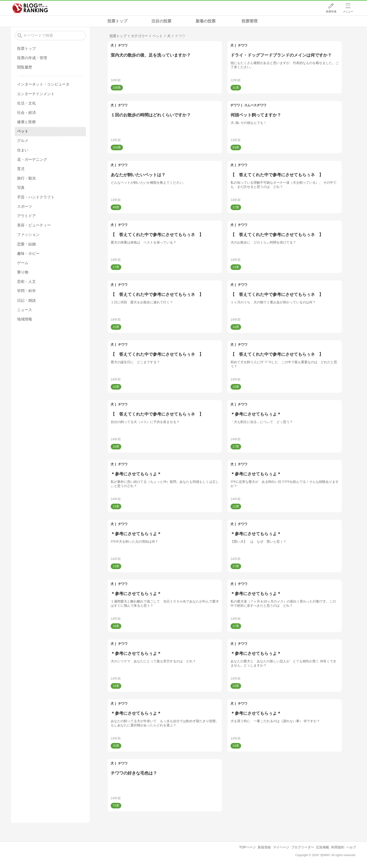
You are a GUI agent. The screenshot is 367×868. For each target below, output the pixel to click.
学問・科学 (26, 291)
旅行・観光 (26, 178)
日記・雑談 (26, 300)
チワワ (123, 45)
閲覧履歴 (25, 67)
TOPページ (248, 847)
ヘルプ (351, 847)
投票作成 (331, 11)
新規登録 (264, 847)
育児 (21, 169)
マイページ (281, 847)
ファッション (28, 235)
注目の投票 (161, 21)
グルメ (23, 141)
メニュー (348, 11)
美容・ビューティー (34, 225)
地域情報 (25, 319)
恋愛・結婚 (26, 244)
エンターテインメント (36, 94)
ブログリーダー (303, 847)
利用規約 (338, 847)
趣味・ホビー (28, 253)
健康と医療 (26, 122)
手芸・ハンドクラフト (36, 197)
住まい (23, 150)
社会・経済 (26, 113)
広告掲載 (323, 847)
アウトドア (26, 216)
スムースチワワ (255, 105)
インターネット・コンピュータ (43, 84)
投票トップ (117, 21)
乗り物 (23, 272)
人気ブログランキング (30, 8)
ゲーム (23, 263)
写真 (21, 188)
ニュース (25, 310)
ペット (23, 131)
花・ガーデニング (32, 160)
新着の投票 (206, 21)
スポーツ (25, 206)
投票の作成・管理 (32, 58)
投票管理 (250, 21)
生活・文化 (26, 103)
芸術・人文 (26, 282)
